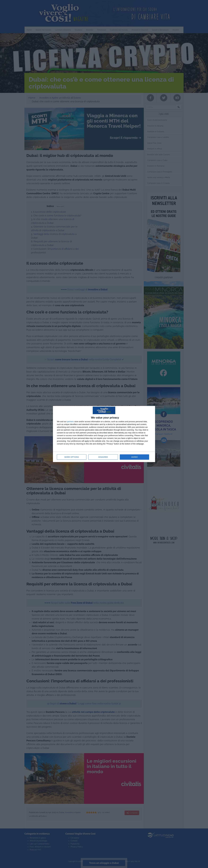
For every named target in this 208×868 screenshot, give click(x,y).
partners (70, 422)
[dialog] (104, 434)
